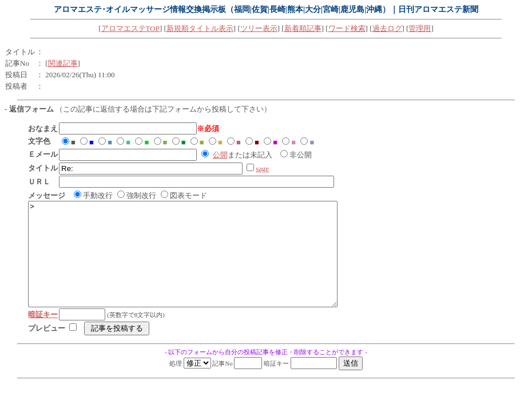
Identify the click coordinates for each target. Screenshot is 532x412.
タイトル (20, 52)
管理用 (420, 28)
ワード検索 (347, 28)
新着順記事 (303, 28)
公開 (220, 155)
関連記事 (63, 63)
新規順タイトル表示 (200, 28)
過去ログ (387, 28)
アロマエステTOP (130, 28)
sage (262, 169)
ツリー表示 (259, 28)
